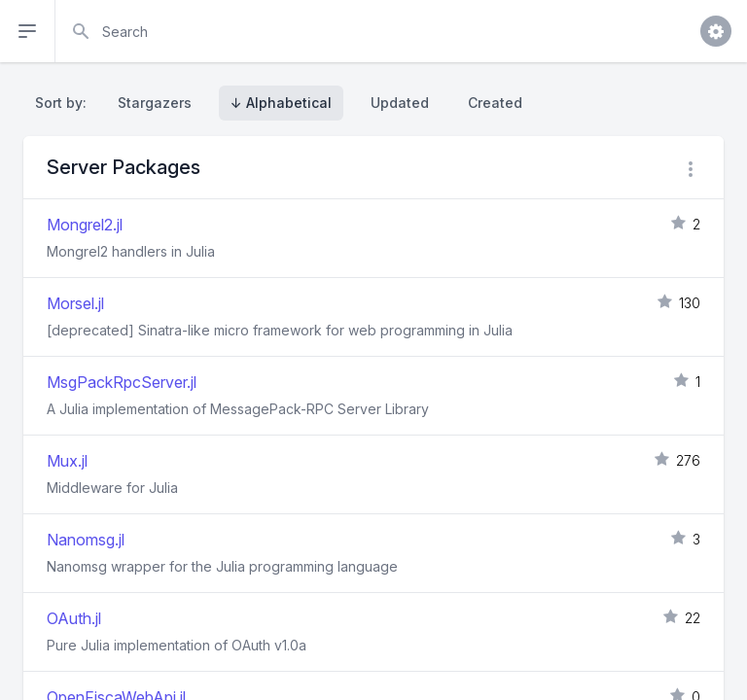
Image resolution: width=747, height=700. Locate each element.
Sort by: (65, 103)
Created (495, 103)
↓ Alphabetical (281, 103)
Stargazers (155, 103)
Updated (400, 103)
